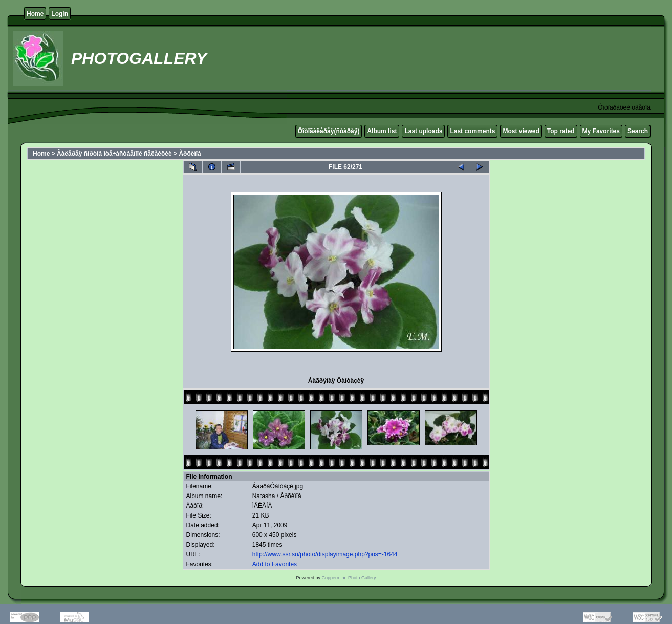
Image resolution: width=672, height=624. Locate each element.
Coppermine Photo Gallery (349, 578)
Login (60, 14)
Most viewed (521, 131)
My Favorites (601, 131)
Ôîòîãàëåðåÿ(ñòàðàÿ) (329, 131)
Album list (382, 131)
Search (638, 131)
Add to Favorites (275, 564)
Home (35, 14)
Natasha (264, 496)
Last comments (472, 131)
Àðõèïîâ (190, 154)
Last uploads (423, 131)
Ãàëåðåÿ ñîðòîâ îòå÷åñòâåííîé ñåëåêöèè (114, 154)
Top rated (561, 131)
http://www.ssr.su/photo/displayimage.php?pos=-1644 (325, 554)
